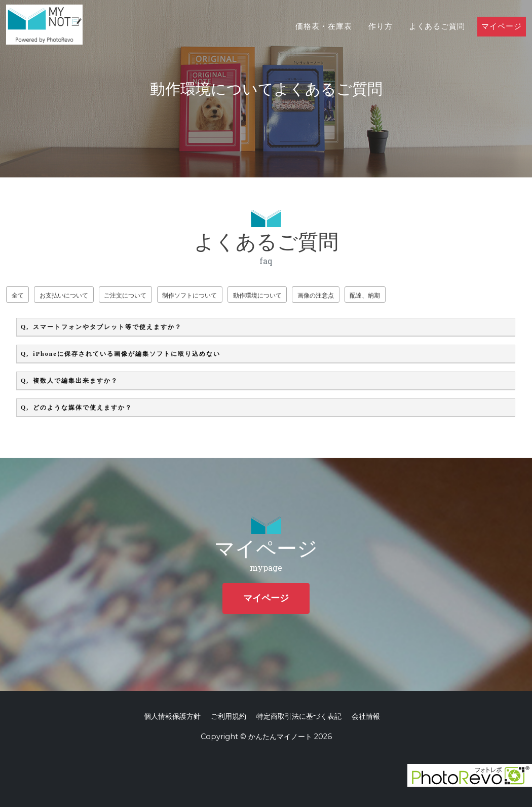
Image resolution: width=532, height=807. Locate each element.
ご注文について (141, 295)
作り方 (381, 36)
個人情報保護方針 (172, 716)
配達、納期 (409, 295)
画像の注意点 (353, 295)
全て (20, 295)
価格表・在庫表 (324, 36)
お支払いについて (72, 295)
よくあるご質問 (437, 36)
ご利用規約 (229, 716)
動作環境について (288, 295)
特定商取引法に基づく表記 (299, 716)
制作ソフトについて (213, 295)
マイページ (502, 36)
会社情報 (366, 716)
